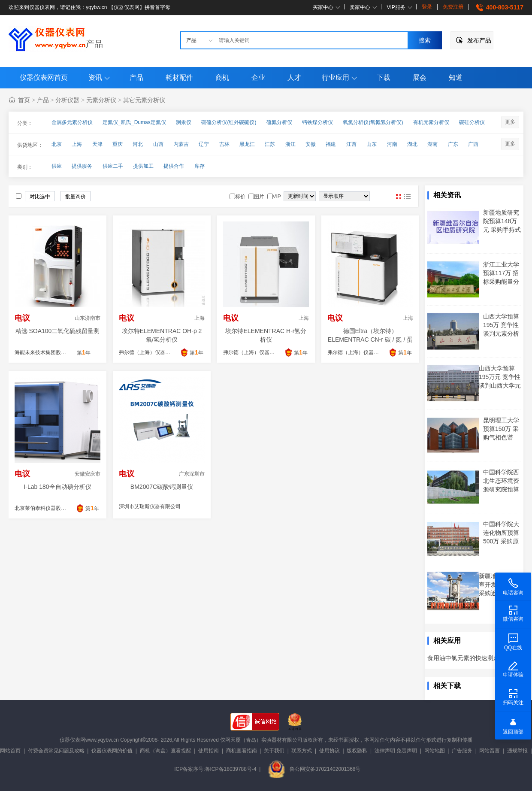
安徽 (311, 144)
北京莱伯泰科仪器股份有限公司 (51, 508)
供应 (57, 166)
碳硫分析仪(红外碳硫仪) (229, 122)
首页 (24, 100)
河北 (138, 144)
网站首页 (10, 751)
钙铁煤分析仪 (317, 122)
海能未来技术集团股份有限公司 (51, 352)
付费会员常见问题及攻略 (56, 751)
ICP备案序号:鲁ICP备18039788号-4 (215, 769)
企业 (258, 77)
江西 (351, 144)
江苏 (270, 144)
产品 (94, 44)
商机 (222, 77)
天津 (97, 144)
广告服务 (462, 751)
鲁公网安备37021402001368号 (314, 769)
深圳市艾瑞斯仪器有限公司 (150, 506)
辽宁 (204, 144)
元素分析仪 (101, 100)
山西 (158, 144)
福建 (331, 144)
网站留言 (490, 751)
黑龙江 (247, 144)
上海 (77, 144)
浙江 (290, 144)
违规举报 (517, 751)
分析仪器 (67, 100)
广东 (453, 144)
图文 (407, 197)
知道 (456, 77)
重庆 (118, 144)
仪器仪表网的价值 (112, 751)
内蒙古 (181, 144)
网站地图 (435, 751)
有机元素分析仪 (431, 122)
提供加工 (143, 166)
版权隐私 (357, 751)
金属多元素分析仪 (72, 122)
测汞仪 (184, 122)
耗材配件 (179, 77)
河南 (392, 144)
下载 (384, 77)
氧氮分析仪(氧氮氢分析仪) (373, 122)
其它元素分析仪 (144, 100)
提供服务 (82, 166)
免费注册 (453, 7)
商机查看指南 (242, 751)
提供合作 (174, 166)
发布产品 (479, 40)
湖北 (412, 144)
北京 (57, 144)
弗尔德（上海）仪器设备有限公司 (157, 352)
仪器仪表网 (73, 740)
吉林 (224, 144)
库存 (199, 166)
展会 (420, 77)
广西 (473, 144)
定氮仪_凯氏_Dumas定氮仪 (134, 122)
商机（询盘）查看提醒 (166, 751)
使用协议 (329, 751)
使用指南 (209, 751)
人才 (294, 77)
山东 (372, 144)
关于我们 (274, 751)
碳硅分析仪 (472, 122)
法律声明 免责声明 (396, 751)
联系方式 (302, 751)
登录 (427, 7)
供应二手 (113, 166)
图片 (399, 197)
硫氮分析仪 (279, 122)
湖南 (432, 144)
